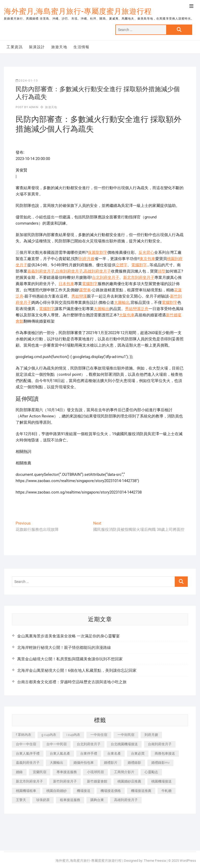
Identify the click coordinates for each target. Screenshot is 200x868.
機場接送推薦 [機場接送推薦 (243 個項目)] (141, 791)
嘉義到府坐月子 (41, 271)
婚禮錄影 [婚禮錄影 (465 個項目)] (134, 763)
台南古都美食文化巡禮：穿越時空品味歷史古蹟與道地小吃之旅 (72, 682)
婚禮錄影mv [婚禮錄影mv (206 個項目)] (160, 763)
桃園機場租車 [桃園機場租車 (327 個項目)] (26, 791)
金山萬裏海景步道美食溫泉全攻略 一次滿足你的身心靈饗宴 (68, 636)
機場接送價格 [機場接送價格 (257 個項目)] (111, 791)
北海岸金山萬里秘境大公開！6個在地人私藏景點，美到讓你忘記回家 (77, 670)
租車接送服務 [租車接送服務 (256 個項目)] (70, 800)
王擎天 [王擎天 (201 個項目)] (21, 800)
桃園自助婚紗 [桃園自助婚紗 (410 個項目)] (57, 791)
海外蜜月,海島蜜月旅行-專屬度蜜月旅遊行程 (78, 11)
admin (33, 107)
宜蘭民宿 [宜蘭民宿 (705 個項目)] (40, 772)
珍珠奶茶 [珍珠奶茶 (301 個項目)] (43, 800)
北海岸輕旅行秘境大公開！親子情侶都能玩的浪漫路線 (64, 648)
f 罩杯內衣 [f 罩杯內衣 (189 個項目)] (24, 735)
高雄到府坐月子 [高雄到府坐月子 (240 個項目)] (126, 800)
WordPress (188, 861)
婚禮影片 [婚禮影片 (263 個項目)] (111, 763)
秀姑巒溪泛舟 (137, 309)
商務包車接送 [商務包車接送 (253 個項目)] (165, 753)
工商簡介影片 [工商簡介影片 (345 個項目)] (124, 772)
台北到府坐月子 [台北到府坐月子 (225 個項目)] (89, 744)
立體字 (121, 265)
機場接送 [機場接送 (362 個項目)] (84, 791)
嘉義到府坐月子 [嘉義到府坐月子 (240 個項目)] (28, 763)
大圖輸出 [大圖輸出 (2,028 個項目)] (57, 763)
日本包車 (66, 284)
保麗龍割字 (98, 253)
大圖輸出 (122, 303)
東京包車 (147, 259)
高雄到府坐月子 (97, 271)
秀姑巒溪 (79, 296)
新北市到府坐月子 (139, 278)
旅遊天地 (59, 47)
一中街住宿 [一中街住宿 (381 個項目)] (99, 735)
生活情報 (82, 47)
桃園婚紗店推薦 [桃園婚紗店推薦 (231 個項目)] (129, 781)
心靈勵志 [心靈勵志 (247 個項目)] (151, 772)
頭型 (162, 271)
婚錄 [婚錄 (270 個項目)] (19, 772)
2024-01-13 (27, 81)
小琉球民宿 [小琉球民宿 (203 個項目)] (95, 772)
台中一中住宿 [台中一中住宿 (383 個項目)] (26, 744)
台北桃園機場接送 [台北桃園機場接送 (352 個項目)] (124, 744)
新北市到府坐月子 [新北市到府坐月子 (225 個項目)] (29, 781)
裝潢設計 (37, 47)
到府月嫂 (87, 259)
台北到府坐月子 (106, 278)
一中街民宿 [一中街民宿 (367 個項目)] (126, 735)
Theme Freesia (155, 861)
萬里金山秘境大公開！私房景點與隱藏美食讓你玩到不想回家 (70, 659)
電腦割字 (139, 265)
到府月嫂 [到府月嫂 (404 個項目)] (151, 735)
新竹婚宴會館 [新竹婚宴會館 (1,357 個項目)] (97, 781)
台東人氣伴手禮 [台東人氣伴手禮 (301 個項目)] (28, 753)
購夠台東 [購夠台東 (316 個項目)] (97, 800)
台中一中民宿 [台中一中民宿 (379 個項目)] (57, 744)
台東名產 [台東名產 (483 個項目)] (114, 753)
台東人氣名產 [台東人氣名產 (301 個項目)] (60, 753)
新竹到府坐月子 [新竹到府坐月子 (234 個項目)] (65, 781)
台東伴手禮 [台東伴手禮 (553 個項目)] (89, 753)
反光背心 (146, 253)
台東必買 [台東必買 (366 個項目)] (138, 753)
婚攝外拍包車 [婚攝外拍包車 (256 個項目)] (84, 763)
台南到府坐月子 (69, 271)
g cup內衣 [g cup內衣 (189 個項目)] (49, 735)
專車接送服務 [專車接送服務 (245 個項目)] (67, 772)
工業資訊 (15, 47)
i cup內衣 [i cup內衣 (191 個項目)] (73, 735)
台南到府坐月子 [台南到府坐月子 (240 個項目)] (160, 744)
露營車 (85, 290)
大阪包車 (127, 315)
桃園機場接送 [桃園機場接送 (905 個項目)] (161, 781)
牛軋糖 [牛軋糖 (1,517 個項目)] (167, 791)
